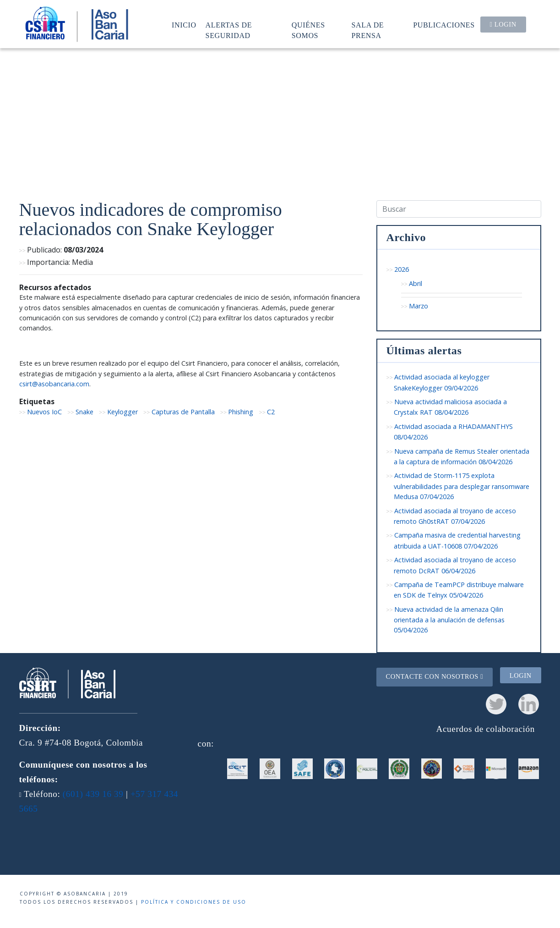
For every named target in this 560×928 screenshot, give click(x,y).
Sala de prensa (368, 30)
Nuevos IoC (44, 412)
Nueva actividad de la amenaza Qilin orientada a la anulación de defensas (449, 620)
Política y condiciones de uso (194, 902)
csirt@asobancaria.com (54, 384)
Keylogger (122, 412)
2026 (402, 269)
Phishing (241, 412)
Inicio (184, 25)
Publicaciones (444, 25)
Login (503, 24)
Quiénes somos (308, 30)
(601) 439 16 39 (93, 794)
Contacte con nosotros (434, 676)
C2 (271, 412)
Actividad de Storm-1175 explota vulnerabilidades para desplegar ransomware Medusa (462, 486)
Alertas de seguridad (229, 30)
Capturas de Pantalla (183, 412)
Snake (84, 412)
